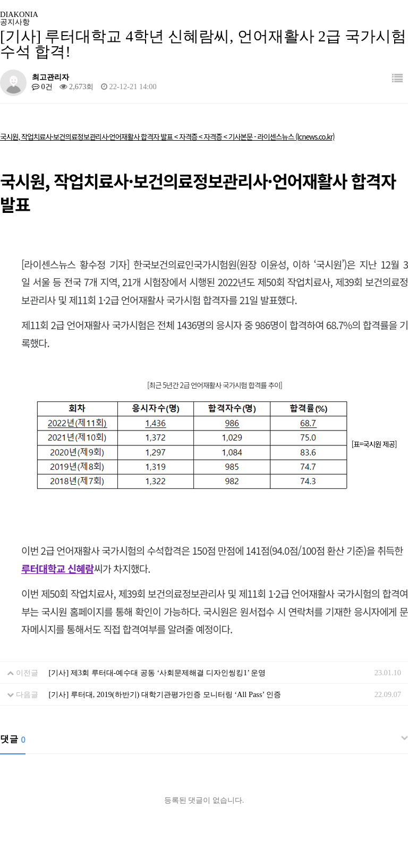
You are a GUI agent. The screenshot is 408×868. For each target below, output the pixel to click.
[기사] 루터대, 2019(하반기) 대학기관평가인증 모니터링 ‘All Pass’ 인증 (165, 694)
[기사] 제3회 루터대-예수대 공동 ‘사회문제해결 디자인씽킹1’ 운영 (158, 673)
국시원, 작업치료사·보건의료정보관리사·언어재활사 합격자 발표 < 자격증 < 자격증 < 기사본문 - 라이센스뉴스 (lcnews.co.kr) (167, 136)
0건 (42, 87)
